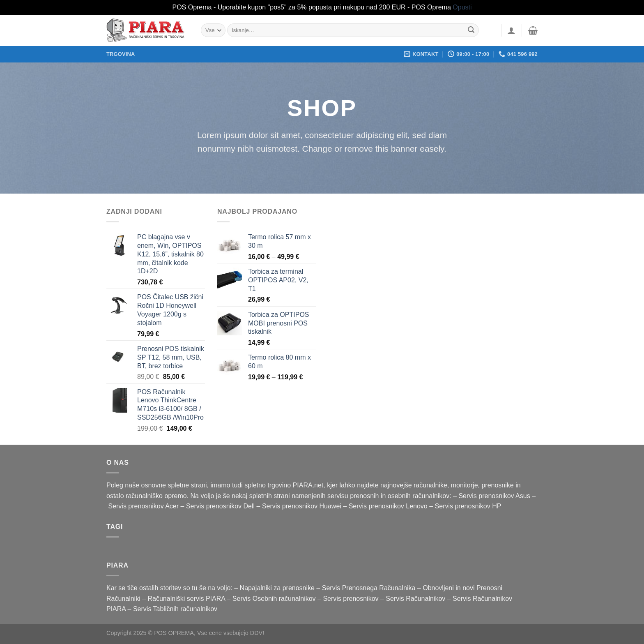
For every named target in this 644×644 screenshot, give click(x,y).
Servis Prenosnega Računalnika (369, 588)
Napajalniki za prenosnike (277, 588)
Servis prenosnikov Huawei (302, 506)
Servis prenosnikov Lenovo (388, 506)
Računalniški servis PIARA (187, 599)
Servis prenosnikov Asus (494, 496)
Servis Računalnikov (415, 599)
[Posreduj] (471, 30)
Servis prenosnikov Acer (143, 506)
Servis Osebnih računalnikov (274, 599)
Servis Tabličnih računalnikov (175, 609)
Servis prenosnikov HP (468, 506)
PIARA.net (308, 485)
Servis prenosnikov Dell (220, 506)
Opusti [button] (462, 7)
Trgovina (121, 54)
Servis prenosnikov (351, 599)
